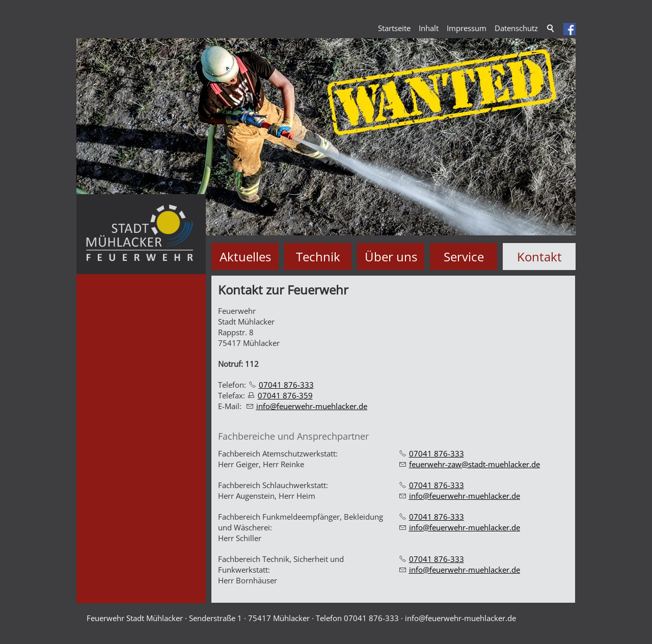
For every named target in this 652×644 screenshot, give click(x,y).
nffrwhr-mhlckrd (312, 406)
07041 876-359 (285, 395)
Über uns (391, 257)
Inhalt (429, 28)
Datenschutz (516, 28)
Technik (318, 257)
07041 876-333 (286, 385)
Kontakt (539, 257)
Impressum (467, 28)
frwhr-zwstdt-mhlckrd (474, 464)
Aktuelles (245, 257)
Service (464, 257)
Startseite (394, 28)
